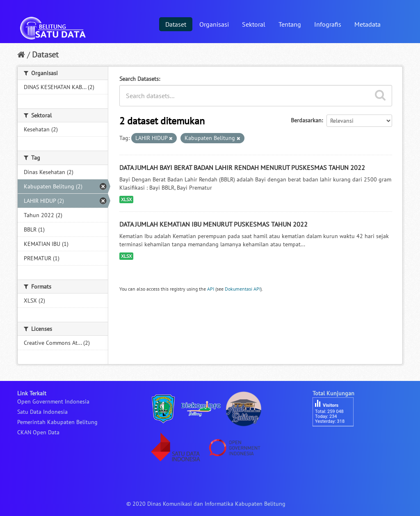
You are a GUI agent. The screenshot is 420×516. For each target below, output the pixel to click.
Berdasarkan (306, 120)
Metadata (367, 24)
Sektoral (254, 24)
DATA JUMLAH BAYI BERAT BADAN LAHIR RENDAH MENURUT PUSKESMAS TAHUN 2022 (242, 167)
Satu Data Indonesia (42, 412)
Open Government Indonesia (53, 401)
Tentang (290, 24)
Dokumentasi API (243, 289)
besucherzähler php (337, 440)
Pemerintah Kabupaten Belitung (57, 422)
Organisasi (214, 24)
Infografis (328, 24)
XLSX (126, 199)
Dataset (176, 24)
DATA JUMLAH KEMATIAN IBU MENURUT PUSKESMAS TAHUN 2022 (213, 224)
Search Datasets (139, 79)
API (211, 289)
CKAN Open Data (38, 432)
